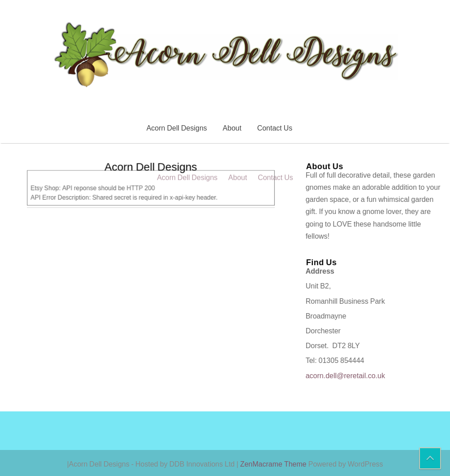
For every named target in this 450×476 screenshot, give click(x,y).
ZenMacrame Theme (274, 464)
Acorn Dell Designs (177, 128)
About (232, 128)
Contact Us (275, 128)
